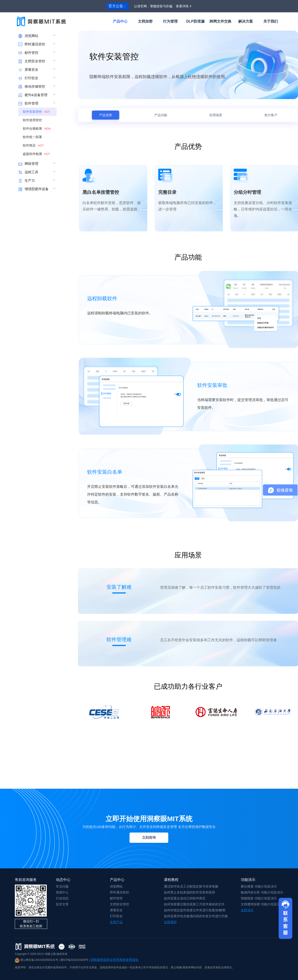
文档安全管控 (119, 904)
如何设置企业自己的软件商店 (185, 898)
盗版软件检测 (37, 154)
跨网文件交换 (220, 21)
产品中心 (120, 21)
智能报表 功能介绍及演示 (259, 898)
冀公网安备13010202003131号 (36, 960)
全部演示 (247, 910)
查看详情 (182, 6)
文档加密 (145, 21)
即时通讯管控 (119, 892)
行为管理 (170, 21)
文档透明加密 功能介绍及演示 (262, 904)
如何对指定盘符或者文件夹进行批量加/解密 (195, 910)
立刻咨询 (149, 837)
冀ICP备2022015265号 (74, 960)
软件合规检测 (37, 129)
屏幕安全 (116, 910)
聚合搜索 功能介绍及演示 (259, 886)
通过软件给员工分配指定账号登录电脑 (191, 886)
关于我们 (271, 21)
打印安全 (116, 916)
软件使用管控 (34, 120)
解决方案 (246, 21)
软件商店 (34, 145)
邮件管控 (116, 898)
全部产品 (116, 922)
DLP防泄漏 (195, 21)
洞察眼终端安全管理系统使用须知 (114, 960)
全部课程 (170, 922)
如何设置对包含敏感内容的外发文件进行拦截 (196, 916)
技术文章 (62, 904)
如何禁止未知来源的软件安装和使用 (189, 892)
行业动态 (62, 898)
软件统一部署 (34, 137)
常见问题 (62, 886)
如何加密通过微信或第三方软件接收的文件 (194, 904)
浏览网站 (116, 886)
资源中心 (62, 892)
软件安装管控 (37, 112)
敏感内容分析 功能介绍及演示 (262, 892)
